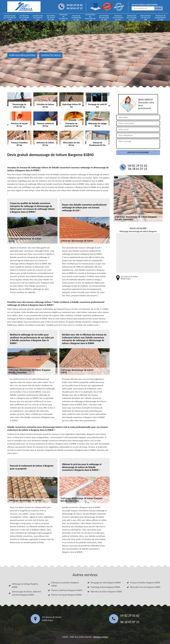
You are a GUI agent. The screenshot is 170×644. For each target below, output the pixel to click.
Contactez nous (51, 55)
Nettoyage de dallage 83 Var (104, 18)
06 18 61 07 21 (75, 8)
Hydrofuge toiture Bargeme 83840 (105, 587)
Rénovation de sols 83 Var (146, 18)
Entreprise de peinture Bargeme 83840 (65, 584)
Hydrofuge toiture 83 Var (38, 18)
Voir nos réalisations (22, 55)
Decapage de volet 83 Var (51, 18)
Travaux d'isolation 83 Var (118, 18)
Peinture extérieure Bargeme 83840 (67, 590)
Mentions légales (101, 637)
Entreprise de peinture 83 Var (90, 18)
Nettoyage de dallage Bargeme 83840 (25, 585)
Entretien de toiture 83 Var (24, 18)
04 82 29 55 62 (75, 5)
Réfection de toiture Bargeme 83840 (106, 592)
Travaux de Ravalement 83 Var (161, 18)
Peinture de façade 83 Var (63, 18)
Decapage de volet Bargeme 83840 (106, 583)
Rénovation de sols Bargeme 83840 (145, 587)
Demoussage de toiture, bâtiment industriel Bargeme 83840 (26, 593)
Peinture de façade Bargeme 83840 (66, 595)
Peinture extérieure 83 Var (76, 18)
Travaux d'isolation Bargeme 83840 (145, 583)
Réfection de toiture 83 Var (132, 18)
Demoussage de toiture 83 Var (10, 18)
